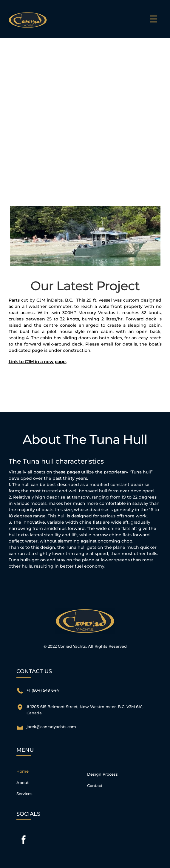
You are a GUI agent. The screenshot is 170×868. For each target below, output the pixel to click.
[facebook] (24, 840)
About (23, 783)
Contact (95, 786)
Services (24, 794)
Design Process (102, 774)
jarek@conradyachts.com (51, 727)
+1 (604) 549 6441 (44, 690)
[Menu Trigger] (153, 19)
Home (23, 771)
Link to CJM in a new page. (38, 362)
